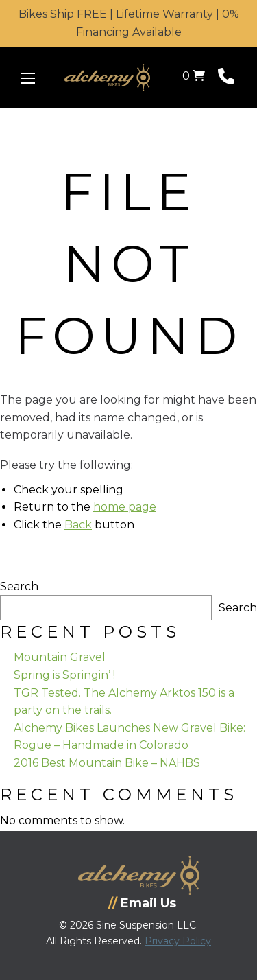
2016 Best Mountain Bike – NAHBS (107, 763)
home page (125, 507)
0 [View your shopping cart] (194, 76)
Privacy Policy (178, 941)
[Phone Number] (226, 79)
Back (78, 525)
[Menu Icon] (28, 78)
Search (19, 586)
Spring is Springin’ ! (64, 675)
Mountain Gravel (60, 657)
